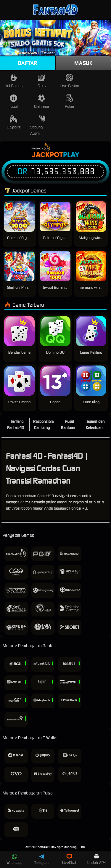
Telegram (42, 859)
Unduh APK (96, 859)
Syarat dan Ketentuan (95, 425)
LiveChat (69, 859)
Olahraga (42, 102)
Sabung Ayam (38, 125)
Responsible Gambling (43, 425)
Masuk (83, 63)
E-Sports (14, 122)
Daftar (28, 63)
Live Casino (69, 81)
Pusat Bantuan (68, 425)
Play (71, 155)
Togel (14, 102)
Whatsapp (15, 859)
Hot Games (14, 81)
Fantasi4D (42, 847)
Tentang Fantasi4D (16, 425)
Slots (42, 81)
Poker (70, 102)
